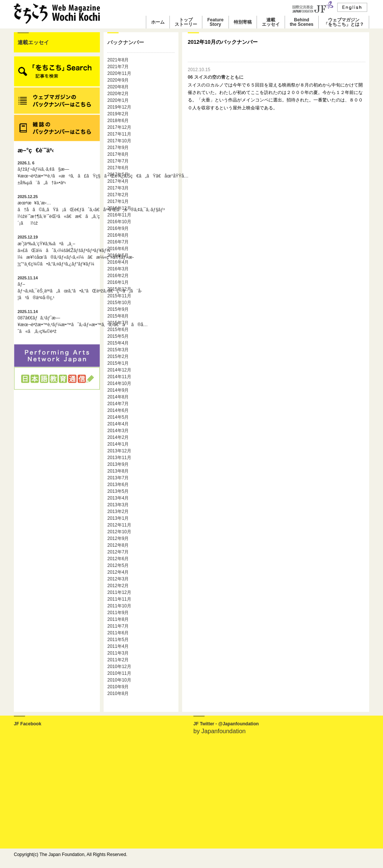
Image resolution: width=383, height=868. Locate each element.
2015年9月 (118, 309)
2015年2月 (118, 356)
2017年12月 (119, 127)
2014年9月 (118, 390)
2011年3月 (118, 653)
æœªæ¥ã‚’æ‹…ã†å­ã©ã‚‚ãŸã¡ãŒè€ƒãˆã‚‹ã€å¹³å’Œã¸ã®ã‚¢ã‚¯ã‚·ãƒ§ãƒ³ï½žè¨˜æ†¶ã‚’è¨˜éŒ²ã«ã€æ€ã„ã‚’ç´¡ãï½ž (57, 210)
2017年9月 (118, 148)
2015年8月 (118, 316)
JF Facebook (27, 724)
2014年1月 (118, 444)
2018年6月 (118, 121)
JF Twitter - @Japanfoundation (226, 724)
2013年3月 (118, 505)
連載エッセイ (271, 22)
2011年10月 (119, 606)
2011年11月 (119, 599)
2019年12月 (119, 107)
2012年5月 (118, 565)
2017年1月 (118, 201)
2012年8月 (118, 545)
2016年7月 (118, 242)
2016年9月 (118, 228)
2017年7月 (118, 161)
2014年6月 (118, 410)
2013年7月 (118, 478)
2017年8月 (118, 154)
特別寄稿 (243, 22)
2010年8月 (118, 694)
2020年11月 (119, 73)
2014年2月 (118, 437)
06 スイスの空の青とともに (216, 77)
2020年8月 (118, 87)
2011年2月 (118, 660)
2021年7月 (118, 67)
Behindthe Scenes (302, 22)
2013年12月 (119, 451)
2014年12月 (119, 370)
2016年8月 (118, 235)
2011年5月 (118, 640)
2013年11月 (119, 458)
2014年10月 (119, 383)
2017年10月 (119, 141)
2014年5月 (118, 417)
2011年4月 (118, 646)
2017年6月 (118, 168)
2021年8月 (118, 60)
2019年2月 (118, 114)
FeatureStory (215, 22)
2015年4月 (118, 343)
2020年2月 (118, 94)
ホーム (158, 22)
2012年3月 (118, 579)
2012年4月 (118, 572)
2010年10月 (119, 680)
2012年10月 (119, 532)
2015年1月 (118, 363)
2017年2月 (118, 195)
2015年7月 (118, 323)
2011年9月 (118, 613)
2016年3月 (118, 269)
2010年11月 (119, 673)
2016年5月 (118, 255)
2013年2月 (118, 512)
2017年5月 (118, 174)
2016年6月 (118, 249)
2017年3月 (118, 188)
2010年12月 (119, 667)
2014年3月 (118, 431)
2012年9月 (118, 538)
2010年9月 (118, 687)
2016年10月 (119, 222)
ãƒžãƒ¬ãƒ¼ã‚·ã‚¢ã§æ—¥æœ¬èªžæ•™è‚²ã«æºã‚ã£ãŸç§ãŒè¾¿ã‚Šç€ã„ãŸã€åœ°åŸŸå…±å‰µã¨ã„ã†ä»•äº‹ (57, 173)
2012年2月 (118, 586)
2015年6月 (118, 330)
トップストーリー (186, 22)
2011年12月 (119, 592)
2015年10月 (119, 303)
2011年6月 (118, 633)
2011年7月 (118, 626)
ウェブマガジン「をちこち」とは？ (344, 22)
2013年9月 (118, 464)
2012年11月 (119, 525)
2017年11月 (119, 134)
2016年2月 (118, 276)
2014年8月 (118, 397)
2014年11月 (119, 377)
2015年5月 (118, 336)
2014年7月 (118, 404)
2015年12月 (119, 289)
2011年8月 (118, 619)
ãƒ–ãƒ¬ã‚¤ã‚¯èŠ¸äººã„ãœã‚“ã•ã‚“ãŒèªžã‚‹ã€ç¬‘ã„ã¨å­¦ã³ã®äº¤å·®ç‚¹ (57, 288)
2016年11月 (119, 215)
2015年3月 (118, 350)
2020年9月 (118, 80)
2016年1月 (118, 282)
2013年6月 (118, 485)
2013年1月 (118, 518)
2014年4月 (118, 424)
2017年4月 (118, 181)
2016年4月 (118, 262)
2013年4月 (118, 498)
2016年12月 (119, 208)
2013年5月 (118, 491)
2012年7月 (118, 552)
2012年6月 (118, 559)
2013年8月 (118, 471)
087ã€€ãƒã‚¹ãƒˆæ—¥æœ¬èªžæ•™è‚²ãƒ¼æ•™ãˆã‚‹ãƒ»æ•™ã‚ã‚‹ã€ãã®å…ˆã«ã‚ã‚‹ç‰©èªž (57, 322)
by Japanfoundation (220, 731)
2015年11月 (119, 296)
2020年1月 (118, 100)
